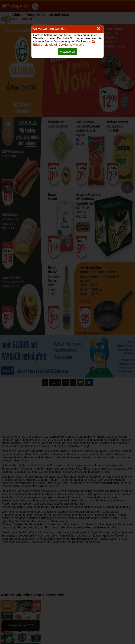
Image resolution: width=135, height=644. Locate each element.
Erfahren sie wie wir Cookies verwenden (64, 43)
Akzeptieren (68, 52)
